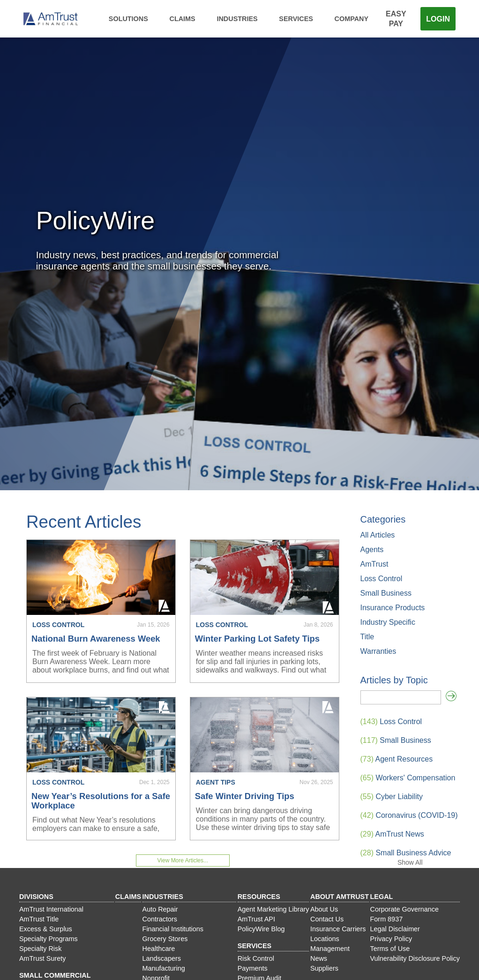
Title (367, 637)
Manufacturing (164, 968)
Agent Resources (397, 759)
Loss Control (382, 579)
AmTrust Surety (42, 958)
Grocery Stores (165, 939)
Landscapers (162, 958)
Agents (372, 550)
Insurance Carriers (338, 929)
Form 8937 (387, 919)
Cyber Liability (392, 797)
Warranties (378, 651)
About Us (324, 909)
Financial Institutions (173, 929)
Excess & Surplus (46, 929)
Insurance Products (393, 608)
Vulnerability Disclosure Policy (415, 958)
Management (330, 949)
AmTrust (374, 564)
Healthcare (159, 949)
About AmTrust (340, 897)
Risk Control (256, 958)
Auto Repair (160, 909)
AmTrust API (256, 919)
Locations (325, 939)
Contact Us (327, 919)
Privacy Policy (391, 939)
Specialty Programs (49, 939)
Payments (253, 968)
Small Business (386, 593)
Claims (183, 19)
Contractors (160, 919)
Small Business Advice (406, 853)
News (319, 958)
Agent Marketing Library (273, 909)
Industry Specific (388, 622)
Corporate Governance (404, 909)
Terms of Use (390, 949)
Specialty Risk (40, 949)
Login (438, 19)
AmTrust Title (39, 919)
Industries (237, 19)
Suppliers (324, 968)
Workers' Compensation (408, 778)
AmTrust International (51, 909)
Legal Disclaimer (395, 929)
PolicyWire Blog (261, 929)
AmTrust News (392, 834)
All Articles (378, 535)
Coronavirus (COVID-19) (409, 815)
